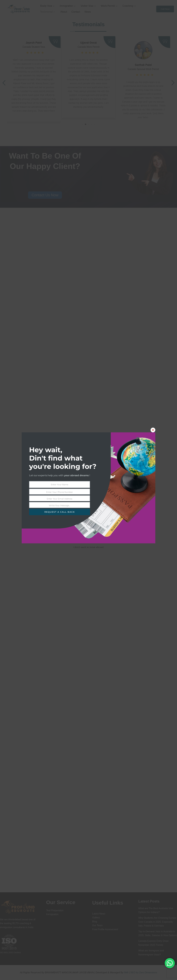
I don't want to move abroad (88, 547)
